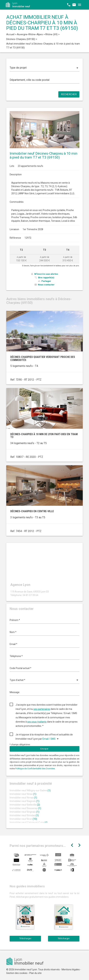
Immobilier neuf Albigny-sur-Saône (30, 790)
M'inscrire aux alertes (46, 274)
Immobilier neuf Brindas (24, 815)
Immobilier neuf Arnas (23, 798)
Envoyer (44, 749)
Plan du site (35, 973)
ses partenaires (42, 709)
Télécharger (25, 939)
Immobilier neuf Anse (23, 794)
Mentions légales (71, 969)
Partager (46, 281)
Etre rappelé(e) (46, 278)
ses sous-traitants (37, 722)
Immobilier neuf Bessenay (25, 808)
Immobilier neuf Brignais (24, 812)
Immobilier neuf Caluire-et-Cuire (29, 822)
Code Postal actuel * (20, 668)
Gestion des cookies (17, 973)
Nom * (13, 632)
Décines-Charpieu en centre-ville (32, 511)
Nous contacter (46, 285)
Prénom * (15, 620)
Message (15, 692)
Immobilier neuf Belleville (25, 805)
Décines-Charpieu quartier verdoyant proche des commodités (43, 358)
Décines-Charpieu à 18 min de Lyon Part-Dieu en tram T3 (44, 436)
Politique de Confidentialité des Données (35, 769)
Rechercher (69, 94)
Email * (13, 644)
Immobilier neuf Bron (23, 819)
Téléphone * (16, 656)
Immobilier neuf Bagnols (24, 801)
